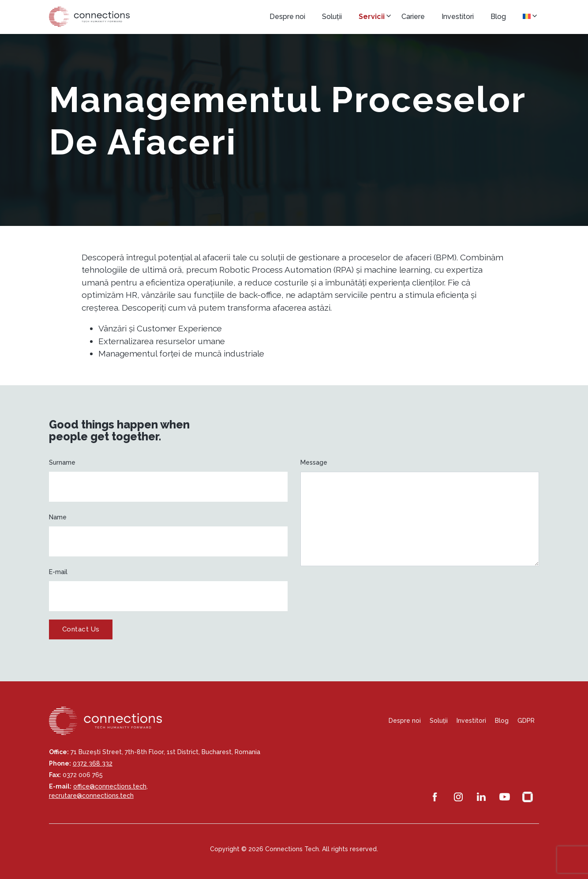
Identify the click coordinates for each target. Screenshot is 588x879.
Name (58, 517)
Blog (498, 17)
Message (314, 462)
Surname (62, 462)
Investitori (458, 17)
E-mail (58, 572)
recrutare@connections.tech (91, 796)
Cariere (413, 17)
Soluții (332, 17)
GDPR (526, 721)
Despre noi (287, 17)
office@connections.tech (110, 786)
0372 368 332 (93, 763)
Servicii (372, 17)
